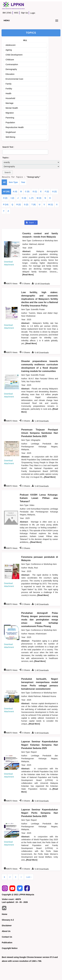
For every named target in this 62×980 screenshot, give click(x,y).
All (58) (6, 191)
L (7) (31, 198)
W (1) (50, 204)
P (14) (6, 204)
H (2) (5, 198)
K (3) (24, 198)
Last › (29, 877)
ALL (25, 40)
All (4, 182)
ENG (9, 13)
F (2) (47, 191)
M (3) (39, 198)
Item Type (13, 182)
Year (23, 182)
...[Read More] (30, 343)
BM (4, 13)
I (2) (12, 198)
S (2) (26, 204)
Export (30, 223)
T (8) (34, 204)
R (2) (19, 204)
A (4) (15, 191)
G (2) (54, 191)
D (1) (35, 191)
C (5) (27, 191)
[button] (7, 172)
